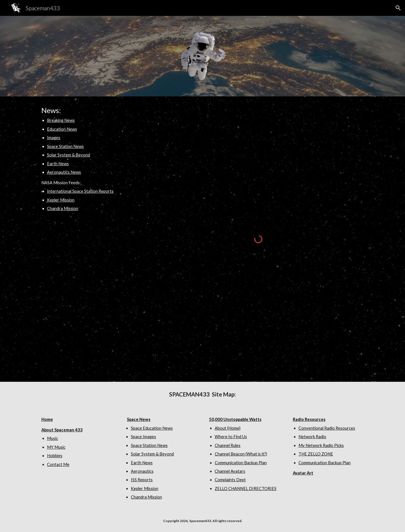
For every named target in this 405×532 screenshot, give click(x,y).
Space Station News (65, 146)
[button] (398, 8)
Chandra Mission (63, 208)
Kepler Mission (61, 200)
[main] (91, 159)
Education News (62, 129)
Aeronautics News (64, 172)
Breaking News (61, 120)
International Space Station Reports (80, 191)
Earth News (58, 164)
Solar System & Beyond (69, 155)
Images (54, 138)
